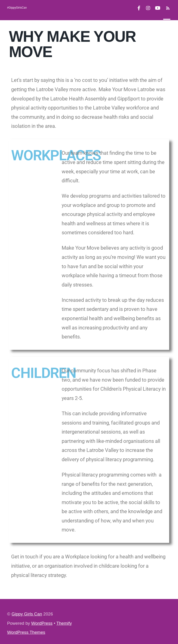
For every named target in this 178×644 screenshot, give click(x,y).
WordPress (42, 623)
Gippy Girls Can (27, 614)
